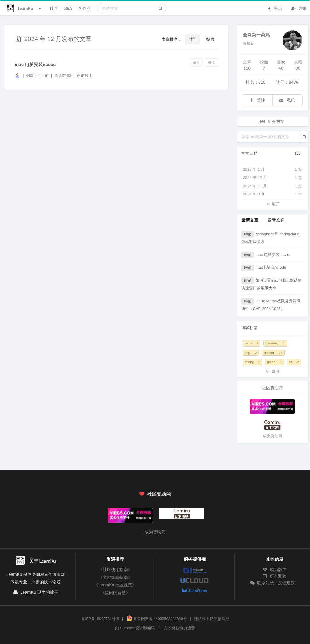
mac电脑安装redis (264, 268)
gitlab (274, 362)
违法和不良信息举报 (212, 619)
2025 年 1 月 (273, 170)
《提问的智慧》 (115, 593)
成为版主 (274, 570)
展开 (272, 204)
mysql (252, 362)
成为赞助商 (273, 436)
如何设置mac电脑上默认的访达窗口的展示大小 (271, 284)
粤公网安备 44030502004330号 (157, 619)
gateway (275, 343)
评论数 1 (84, 75)
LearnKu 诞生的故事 (39, 592)
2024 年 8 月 (273, 194)
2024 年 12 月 (273, 178)
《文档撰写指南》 (115, 577)
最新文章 (250, 220)
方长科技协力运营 (179, 628)
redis (252, 343)
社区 (54, 8)
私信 (287, 100)
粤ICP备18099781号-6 (100, 619)
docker (273, 353)
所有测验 (274, 576)
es (294, 362)
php (251, 353)
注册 (299, 8)
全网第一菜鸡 (256, 35)
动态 (68, 8)
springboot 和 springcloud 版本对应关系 (270, 238)
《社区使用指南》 (115, 570)
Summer (127, 628)
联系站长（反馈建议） (274, 583)
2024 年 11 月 (273, 186)
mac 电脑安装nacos (35, 64)
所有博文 (272, 121)
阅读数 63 (63, 75)
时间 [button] (193, 39)
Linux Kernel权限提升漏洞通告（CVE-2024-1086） (271, 305)
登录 (274, 8)
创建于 (37, 75)
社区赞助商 (155, 494)
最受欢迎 (276, 220)
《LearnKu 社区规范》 (115, 585)
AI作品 (85, 8)
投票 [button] (210, 39)
